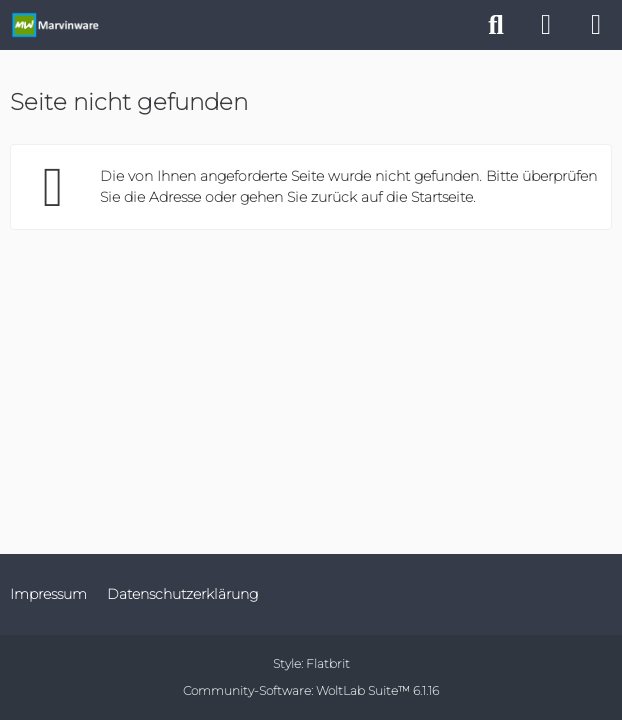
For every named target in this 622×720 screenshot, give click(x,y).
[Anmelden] (546, 25)
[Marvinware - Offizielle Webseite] (55, 25)
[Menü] (596, 25)
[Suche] (496, 25)
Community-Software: (311, 690)
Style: (311, 663)
